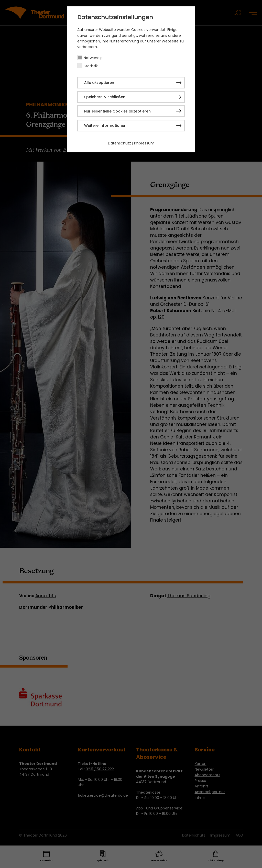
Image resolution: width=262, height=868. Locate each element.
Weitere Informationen (105, 126)
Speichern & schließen (105, 97)
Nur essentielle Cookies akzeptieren (117, 111)
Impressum (144, 143)
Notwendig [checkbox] (93, 58)
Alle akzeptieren (99, 83)
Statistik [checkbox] (91, 66)
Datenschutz (119, 143)
